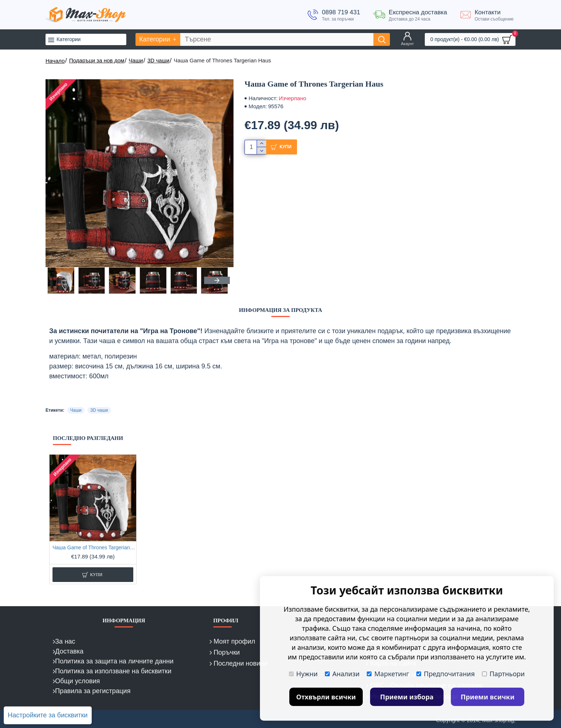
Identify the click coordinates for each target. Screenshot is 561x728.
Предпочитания (446, 674)
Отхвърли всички (326, 697)
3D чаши (158, 60)
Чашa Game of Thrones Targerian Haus (94, 547)
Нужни (303, 674)
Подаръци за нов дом (97, 60)
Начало (55, 61)
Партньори (503, 674)
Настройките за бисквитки (48, 715)
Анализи (342, 674)
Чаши (136, 60)
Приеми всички (488, 697)
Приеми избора (407, 697)
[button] (217, 280)
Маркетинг (388, 674)
